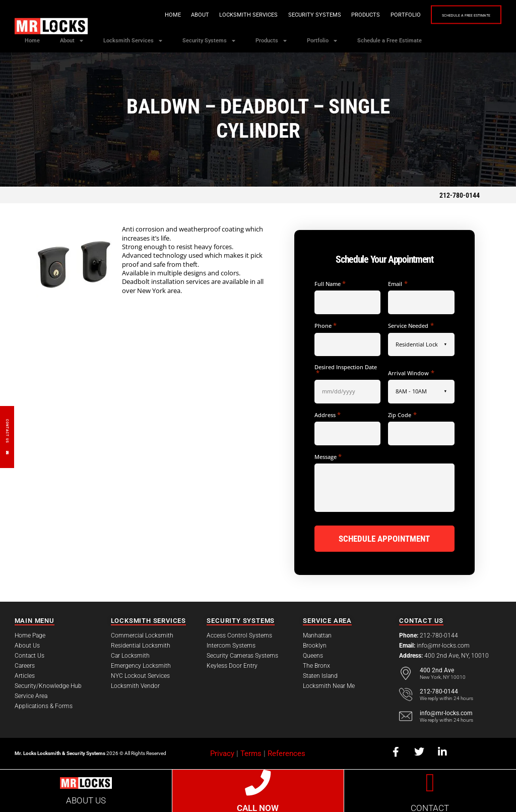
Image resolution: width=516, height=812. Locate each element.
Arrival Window (411, 373)
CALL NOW (258, 807)
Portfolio (380, 15)
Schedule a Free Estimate (453, 15)
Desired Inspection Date (346, 370)
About (174, 15)
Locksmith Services (223, 15)
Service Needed (411, 326)
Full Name (330, 284)
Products (340, 15)
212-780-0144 (460, 195)
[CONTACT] (430, 781)
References (286, 752)
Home (147, 15)
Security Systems (289, 15)
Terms (251, 752)
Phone (326, 326)
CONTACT (430, 807)
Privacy (222, 752)
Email (398, 284)
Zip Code (402, 415)
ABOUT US (86, 799)
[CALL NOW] (258, 781)
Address (328, 415)
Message (328, 457)
